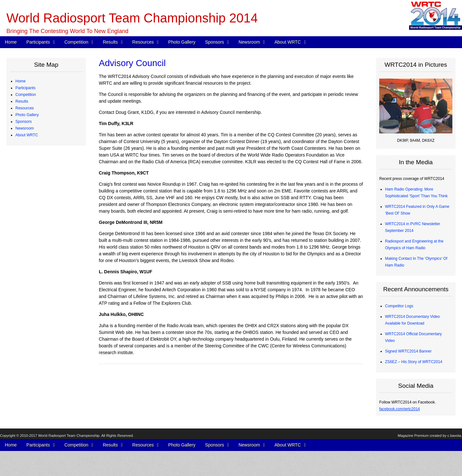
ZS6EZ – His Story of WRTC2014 (414, 362)
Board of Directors (36, 425)
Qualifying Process (36, 142)
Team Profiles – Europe (40, 108)
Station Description (36, 175)
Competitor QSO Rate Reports (46, 250)
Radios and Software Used (43, 236)
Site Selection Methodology (43, 189)
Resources (143, 42)
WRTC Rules (31, 162)
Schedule (28, 155)
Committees (30, 431)
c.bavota (454, 469)
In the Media (31, 378)
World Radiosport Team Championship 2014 (132, 18)
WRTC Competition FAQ (41, 169)
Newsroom (249, 42)
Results (110, 42)
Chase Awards (33, 223)
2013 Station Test (35, 283)
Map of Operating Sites (40, 182)
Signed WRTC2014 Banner (408, 351)
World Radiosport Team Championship (69, 469)
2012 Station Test (35, 290)
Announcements (34, 371)
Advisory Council (34, 324)
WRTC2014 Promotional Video (47, 398)
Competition (77, 42)
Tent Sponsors (33, 344)
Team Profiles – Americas (42, 101)
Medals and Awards (37, 209)
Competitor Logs (34, 243)
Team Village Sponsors (40, 337)
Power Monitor (33, 270)
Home (11, 42)
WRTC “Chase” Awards (40, 196)
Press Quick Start (35, 357)
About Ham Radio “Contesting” (46, 411)
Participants (38, 42)
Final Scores (31, 216)
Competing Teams (36, 95)
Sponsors (214, 42)
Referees (28, 128)
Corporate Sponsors (37, 310)
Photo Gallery (182, 42)
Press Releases (34, 364)
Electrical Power (34, 263)
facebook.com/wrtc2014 (400, 409)
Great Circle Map (35, 276)
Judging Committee (37, 135)
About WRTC (287, 42)
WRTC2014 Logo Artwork (42, 404)
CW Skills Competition (39, 229)
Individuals (29, 330)
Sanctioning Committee (40, 438)
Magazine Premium (413, 469)
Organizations (32, 317)
